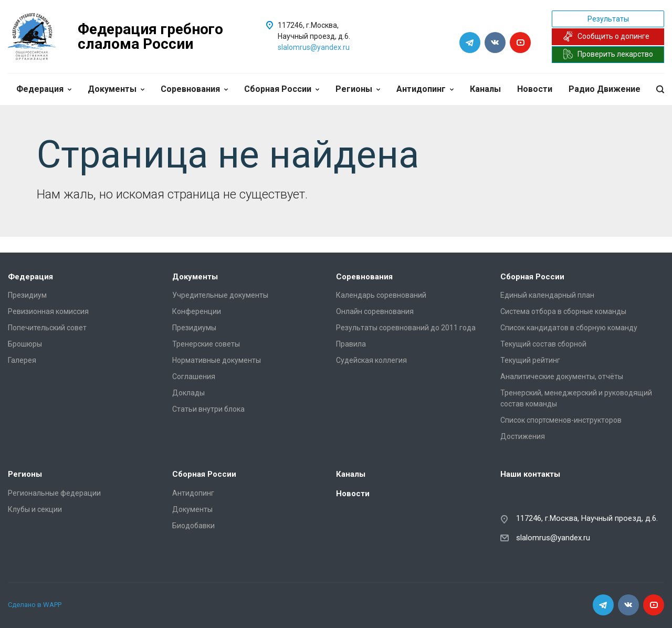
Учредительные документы (220, 295)
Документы (116, 89)
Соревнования (194, 89)
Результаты (608, 19)
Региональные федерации (54, 493)
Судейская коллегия (371, 360)
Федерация (44, 89)
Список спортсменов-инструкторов (561, 420)
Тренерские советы (206, 344)
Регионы (358, 89)
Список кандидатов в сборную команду (569, 328)
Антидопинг (425, 89)
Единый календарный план (547, 295)
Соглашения (194, 376)
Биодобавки (193, 526)
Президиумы (194, 328)
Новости (535, 89)
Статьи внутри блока (208, 409)
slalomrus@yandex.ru (314, 47)
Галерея (22, 360)
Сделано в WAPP (35, 605)
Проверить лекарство (608, 54)
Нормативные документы (217, 360)
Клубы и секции (35, 509)
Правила (351, 344)
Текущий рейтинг (530, 360)
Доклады (188, 393)
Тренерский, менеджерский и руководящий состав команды (576, 398)
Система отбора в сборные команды (563, 311)
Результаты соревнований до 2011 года (406, 328)
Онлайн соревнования (375, 311)
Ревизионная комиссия (48, 311)
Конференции (197, 311)
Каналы (485, 89)
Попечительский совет (47, 328)
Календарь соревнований (381, 295)
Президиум (27, 295)
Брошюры (25, 344)
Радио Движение (605, 89)
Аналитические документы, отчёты (562, 376)
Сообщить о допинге (606, 36)
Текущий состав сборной (543, 344)
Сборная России (282, 89)
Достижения (523, 436)
